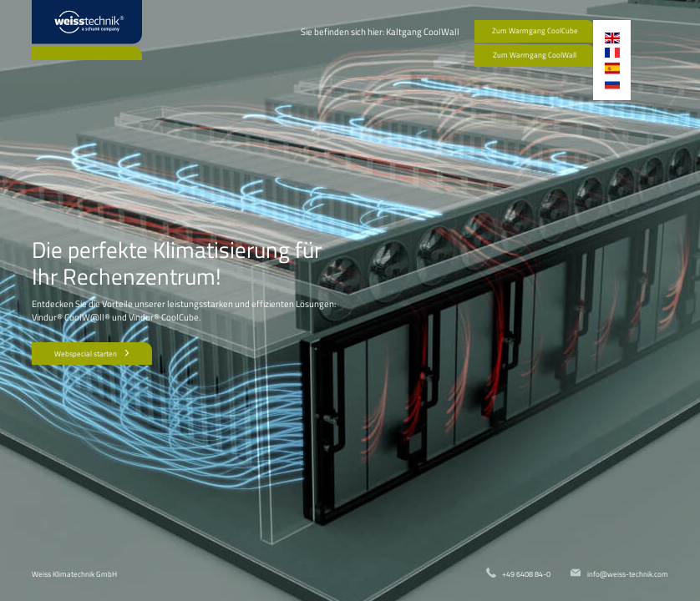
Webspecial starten (92, 354)
